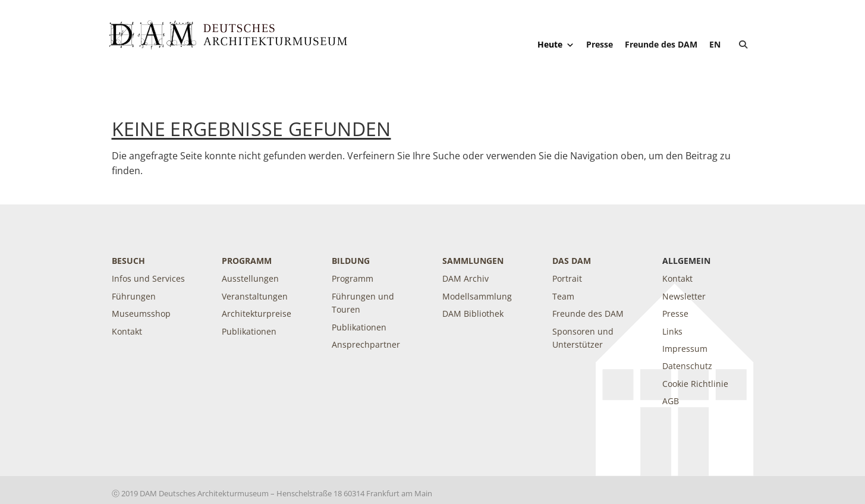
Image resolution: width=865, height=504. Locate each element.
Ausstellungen (250, 278)
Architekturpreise (257, 314)
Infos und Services (148, 278)
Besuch (128, 261)
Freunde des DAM (661, 44)
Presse (600, 44)
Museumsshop (141, 314)
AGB (671, 401)
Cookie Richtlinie (695, 384)
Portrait (567, 278)
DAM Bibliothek (473, 314)
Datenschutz (687, 366)
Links (672, 331)
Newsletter (684, 296)
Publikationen (249, 331)
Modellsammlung (477, 296)
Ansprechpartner (366, 344)
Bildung (351, 261)
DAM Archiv (465, 278)
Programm (247, 261)
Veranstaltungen (255, 296)
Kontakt (127, 331)
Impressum (685, 349)
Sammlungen (473, 261)
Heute (556, 45)
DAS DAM (572, 261)
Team (563, 296)
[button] (743, 45)
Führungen (134, 296)
